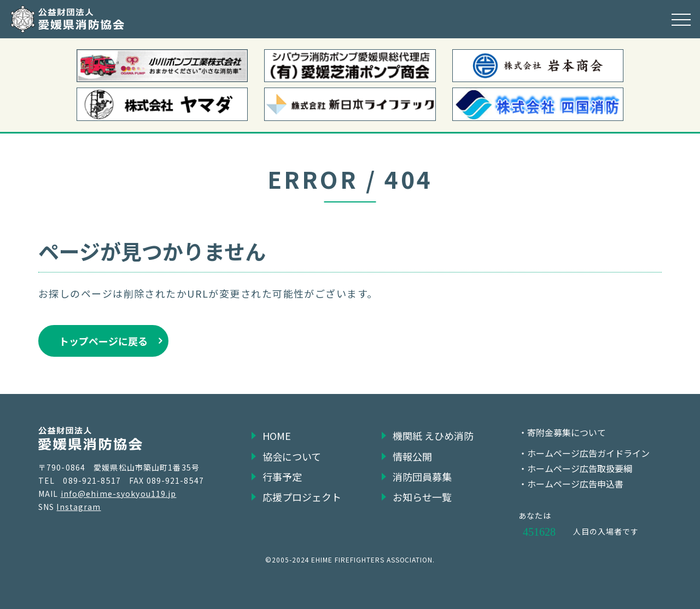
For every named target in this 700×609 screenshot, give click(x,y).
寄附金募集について (567, 432)
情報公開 (412, 456)
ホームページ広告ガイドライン (588, 453)
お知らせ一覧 (422, 497)
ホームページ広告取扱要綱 (580, 468)
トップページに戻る (103, 341)
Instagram (78, 507)
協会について (292, 456)
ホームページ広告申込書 (575, 484)
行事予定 (282, 477)
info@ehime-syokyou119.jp (119, 494)
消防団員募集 (422, 477)
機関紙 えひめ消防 (433, 436)
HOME (277, 436)
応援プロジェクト (302, 497)
